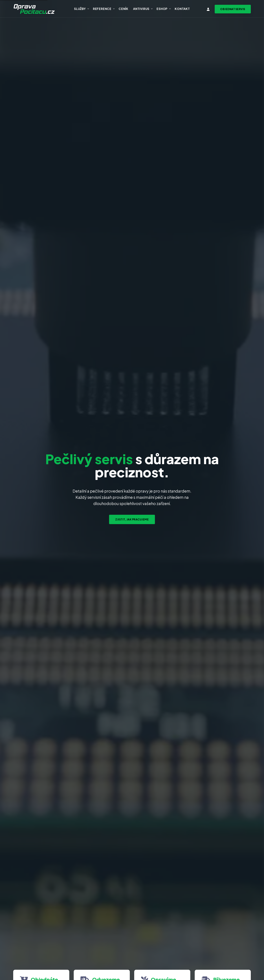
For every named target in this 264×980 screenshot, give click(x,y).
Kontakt (182, 9)
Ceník (123, 9)
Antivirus (141, 9)
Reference (102, 9)
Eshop (162, 9)
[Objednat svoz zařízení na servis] (233, 9)
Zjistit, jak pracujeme (132, 519)
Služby (80, 9)
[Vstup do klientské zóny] (208, 9)
